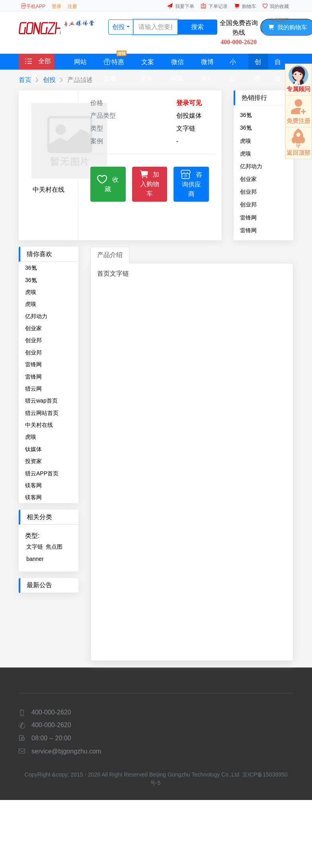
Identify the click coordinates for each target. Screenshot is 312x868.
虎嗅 (246, 141)
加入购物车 (150, 183)
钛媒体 (33, 449)
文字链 (35, 547)
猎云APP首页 (42, 473)
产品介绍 (110, 255)
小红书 (233, 64)
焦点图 (54, 547)
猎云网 (33, 389)
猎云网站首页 (42, 413)
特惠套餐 (115, 62)
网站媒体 (80, 64)
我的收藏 (276, 6)
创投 (258, 64)
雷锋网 (248, 218)
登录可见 (189, 103)
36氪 (246, 115)
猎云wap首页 (41, 401)
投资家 (33, 461)
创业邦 (248, 192)
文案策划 (147, 64)
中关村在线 (39, 425)
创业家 (248, 179)
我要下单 (181, 6)
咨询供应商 (191, 183)
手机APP (33, 6)
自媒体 (278, 64)
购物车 (245, 6)
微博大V (207, 64)
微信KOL (177, 64)
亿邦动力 (251, 166)
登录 (57, 6)
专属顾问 (279, 20)
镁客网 (33, 485)
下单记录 (214, 6)
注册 (72, 6)
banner (35, 559)
